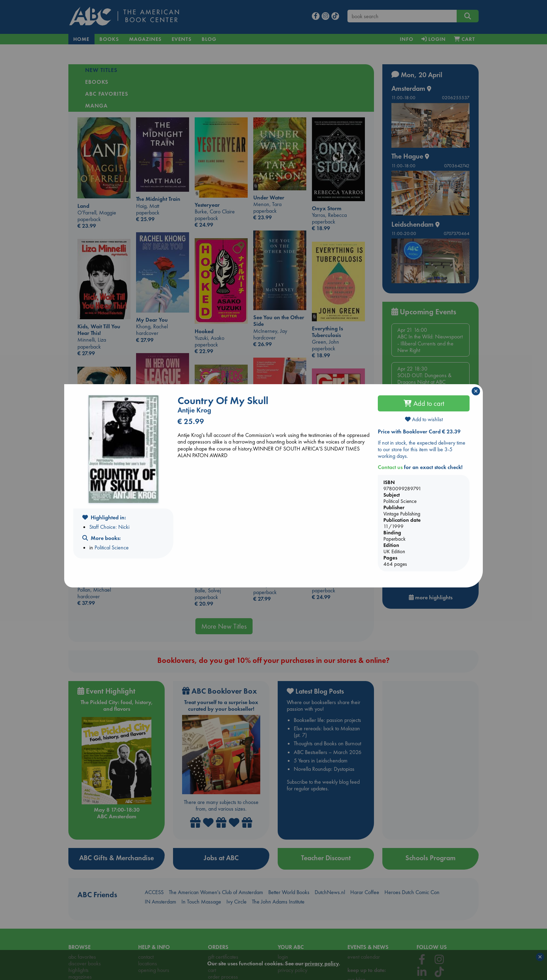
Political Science (112, 547)
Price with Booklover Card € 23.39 (419, 432)
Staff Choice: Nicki (109, 527)
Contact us (390, 467)
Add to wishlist (424, 419)
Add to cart (424, 403)
